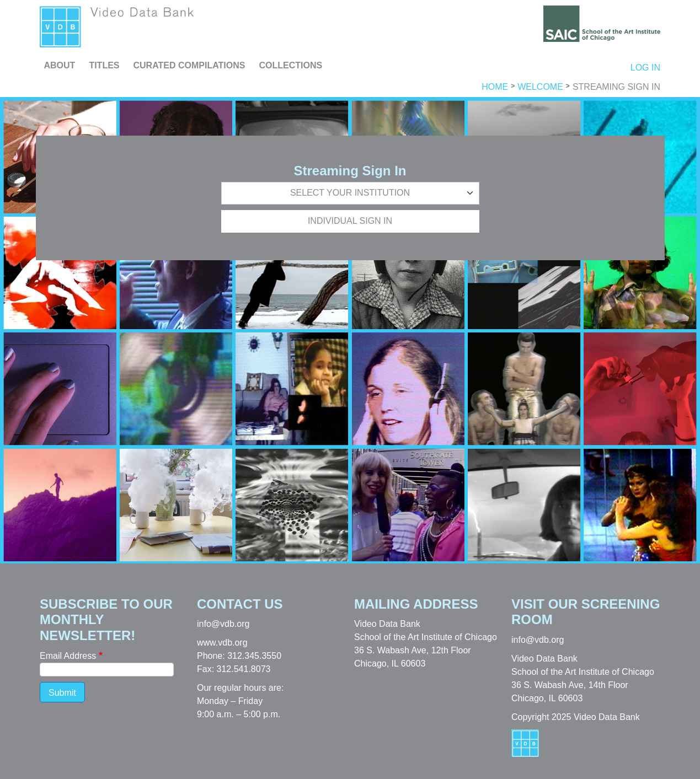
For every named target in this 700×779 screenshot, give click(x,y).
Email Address (68, 656)
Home (495, 87)
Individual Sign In (350, 221)
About (60, 65)
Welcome (540, 87)
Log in (645, 68)
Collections (290, 65)
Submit (62, 693)
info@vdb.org (223, 624)
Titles (104, 65)
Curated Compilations (189, 65)
